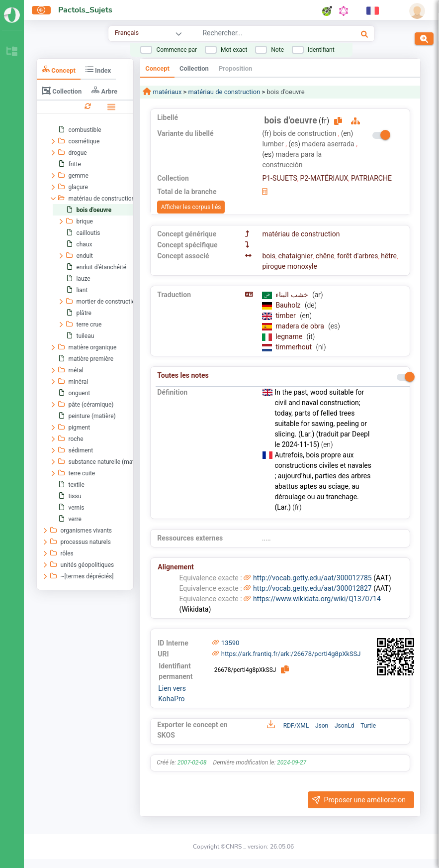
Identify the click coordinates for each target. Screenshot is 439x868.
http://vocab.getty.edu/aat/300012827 (312, 588)
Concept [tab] (59, 69)
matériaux (166, 92)
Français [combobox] (127, 33)
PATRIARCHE (371, 178)
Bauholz (289, 305)
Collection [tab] (62, 91)
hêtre (389, 256)
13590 (230, 643)
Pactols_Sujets (85, 10)
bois (268, 256)
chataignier (296, 256)
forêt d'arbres (357, 256)
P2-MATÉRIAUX (324, 178)
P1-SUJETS (279, 178)
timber (286, 316)
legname (290, 336)
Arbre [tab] (104, 90)
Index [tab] (98, 69)
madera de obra (301, 326)
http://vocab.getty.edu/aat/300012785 (312, 578)
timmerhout (294, 347)
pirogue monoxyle (290, 266)
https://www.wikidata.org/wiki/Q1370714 (317, 599)
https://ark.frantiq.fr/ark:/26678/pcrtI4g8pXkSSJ (291, 654)
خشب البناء (293, 295)
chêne (325, 256)
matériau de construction (224, 92)
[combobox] (261, 34)
